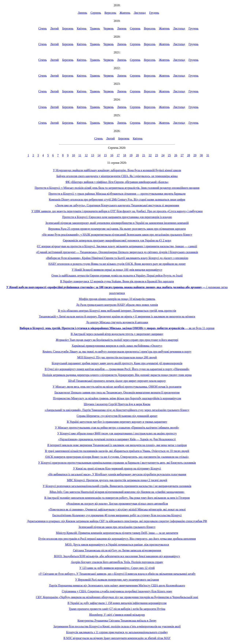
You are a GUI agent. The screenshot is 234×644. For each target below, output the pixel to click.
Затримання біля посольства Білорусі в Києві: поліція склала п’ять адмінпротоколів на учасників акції (117, 626)
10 (73, 155)
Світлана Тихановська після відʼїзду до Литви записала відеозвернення (117, 550)
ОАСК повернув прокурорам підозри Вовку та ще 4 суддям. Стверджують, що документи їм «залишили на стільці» (117, 457)
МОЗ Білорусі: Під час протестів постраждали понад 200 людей (117, 357)
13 (93, 155)
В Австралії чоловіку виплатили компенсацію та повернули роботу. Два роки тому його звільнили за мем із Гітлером (117, 498)
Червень (109, 28)
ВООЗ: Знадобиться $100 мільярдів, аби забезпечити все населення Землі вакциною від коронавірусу (117, 556)
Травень (95, 28)
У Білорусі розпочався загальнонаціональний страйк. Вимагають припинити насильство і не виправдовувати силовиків (117, 486)
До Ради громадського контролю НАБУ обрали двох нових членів (117, 305)
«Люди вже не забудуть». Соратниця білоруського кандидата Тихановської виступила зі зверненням (117, 205)
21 (144, 155)
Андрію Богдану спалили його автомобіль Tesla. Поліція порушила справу (117, 562)
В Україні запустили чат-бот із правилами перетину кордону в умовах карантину (117, 422)
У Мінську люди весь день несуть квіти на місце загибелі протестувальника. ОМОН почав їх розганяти (117, 387)
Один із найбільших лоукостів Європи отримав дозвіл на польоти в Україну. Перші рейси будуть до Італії (117, 275)
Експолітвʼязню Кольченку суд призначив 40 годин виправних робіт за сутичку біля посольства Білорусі (117, 515)
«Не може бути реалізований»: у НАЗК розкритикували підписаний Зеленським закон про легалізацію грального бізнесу (117, 235)
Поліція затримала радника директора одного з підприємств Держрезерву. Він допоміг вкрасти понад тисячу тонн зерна (117, 375)
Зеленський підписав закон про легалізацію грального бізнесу (117, 527)
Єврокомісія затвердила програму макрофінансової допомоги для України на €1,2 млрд (117, 240)
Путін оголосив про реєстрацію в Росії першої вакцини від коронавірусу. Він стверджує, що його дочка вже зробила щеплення (117, 539)
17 (118, 155)
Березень (68, 28)
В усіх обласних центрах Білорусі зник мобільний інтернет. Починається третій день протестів (117, 311)
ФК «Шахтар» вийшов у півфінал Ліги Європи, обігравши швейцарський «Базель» (117, 182)
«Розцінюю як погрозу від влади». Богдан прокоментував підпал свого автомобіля (117, 504)
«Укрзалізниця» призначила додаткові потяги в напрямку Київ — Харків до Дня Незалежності (117, 439)
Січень (43, 28)
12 (86, 155)
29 (195, 155)
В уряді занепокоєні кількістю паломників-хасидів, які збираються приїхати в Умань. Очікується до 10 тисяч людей (117, 451)
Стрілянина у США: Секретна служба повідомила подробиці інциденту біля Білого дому (117, 591)
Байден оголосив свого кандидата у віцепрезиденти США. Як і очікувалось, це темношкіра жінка (117, 176)
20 (137, 155)
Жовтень (125, 13)
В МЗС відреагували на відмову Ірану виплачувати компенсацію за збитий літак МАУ (117, 638)
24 (163, 155)
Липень (82, 13)
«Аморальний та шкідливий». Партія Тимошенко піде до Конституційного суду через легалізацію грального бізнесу (117, 410)
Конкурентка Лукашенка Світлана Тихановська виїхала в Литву (117, 621)
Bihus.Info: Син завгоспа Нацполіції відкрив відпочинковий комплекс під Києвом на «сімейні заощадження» (117, 492)
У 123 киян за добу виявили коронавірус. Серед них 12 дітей (117, 568)
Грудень (154, 13)
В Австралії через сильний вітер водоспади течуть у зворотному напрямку (117, 334)
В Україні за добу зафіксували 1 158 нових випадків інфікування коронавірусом (117, 603)
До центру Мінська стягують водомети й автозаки (117, 322)
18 (124, 155)
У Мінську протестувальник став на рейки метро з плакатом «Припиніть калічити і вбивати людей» (117, 428)
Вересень (110, 13)
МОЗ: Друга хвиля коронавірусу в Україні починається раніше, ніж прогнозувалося (117, 544)
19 (131, 155)
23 (156, 155)
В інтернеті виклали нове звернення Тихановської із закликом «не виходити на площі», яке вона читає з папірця (117, 445)
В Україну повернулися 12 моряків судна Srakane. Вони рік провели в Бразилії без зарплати (117, 281)
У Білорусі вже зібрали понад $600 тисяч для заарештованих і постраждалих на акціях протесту (117, 433)
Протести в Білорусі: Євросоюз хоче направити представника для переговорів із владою (117, 217)
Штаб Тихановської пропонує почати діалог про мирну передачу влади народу (117, 381)
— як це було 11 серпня (117, 328)
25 (169, 155)
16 (112, 155)
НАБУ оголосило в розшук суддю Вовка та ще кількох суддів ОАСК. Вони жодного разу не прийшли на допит (117, 264)
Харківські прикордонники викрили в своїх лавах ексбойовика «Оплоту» (117, 346)
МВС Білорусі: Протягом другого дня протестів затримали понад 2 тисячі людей (117, 480)
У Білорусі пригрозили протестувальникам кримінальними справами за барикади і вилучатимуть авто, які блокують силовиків (117, 463)
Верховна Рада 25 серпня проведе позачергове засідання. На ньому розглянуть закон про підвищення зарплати (117, 229)
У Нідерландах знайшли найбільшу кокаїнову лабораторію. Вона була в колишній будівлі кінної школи (117, 170)
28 (188, 155)
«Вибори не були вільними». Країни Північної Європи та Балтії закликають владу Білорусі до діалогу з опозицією (117, 258)
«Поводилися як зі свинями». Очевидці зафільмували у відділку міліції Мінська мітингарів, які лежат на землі (117, 509)
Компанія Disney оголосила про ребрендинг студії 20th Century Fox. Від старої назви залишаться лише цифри (117, 199)
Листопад (140, 13)
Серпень (96, 13)
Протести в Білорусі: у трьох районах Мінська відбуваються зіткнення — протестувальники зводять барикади (117, 194)
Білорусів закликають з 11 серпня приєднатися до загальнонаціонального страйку (117, 632)
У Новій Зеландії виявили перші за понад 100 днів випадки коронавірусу (117, 270)
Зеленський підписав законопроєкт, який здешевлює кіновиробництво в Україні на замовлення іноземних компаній (117, 223)
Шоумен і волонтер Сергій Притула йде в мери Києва (117, 404)
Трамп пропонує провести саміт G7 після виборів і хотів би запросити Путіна (117, 609)
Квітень (82, 28)
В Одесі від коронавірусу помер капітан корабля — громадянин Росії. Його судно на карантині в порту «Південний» (117, 369)
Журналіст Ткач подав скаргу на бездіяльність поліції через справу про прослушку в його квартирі (117, 340)
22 (150, 155)
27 (182, 155)
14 (99, 155)
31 (208, 155)
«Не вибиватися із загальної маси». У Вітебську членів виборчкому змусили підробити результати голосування (117, 474)
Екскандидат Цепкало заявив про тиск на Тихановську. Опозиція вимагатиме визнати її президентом (117, 392)
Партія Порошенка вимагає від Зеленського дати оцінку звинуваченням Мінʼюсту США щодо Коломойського (117, 585)
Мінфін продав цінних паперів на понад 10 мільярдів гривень (117, 299)
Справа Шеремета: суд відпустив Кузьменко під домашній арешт (117, 416)
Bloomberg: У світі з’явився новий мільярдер (117, 615)
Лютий (55, 28)
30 (201, 155)
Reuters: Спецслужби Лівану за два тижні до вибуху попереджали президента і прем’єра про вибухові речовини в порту (117, 352)
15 (105, 155)
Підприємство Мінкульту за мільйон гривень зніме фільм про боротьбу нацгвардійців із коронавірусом (117, 398)
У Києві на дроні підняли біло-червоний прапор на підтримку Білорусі (117, 468)
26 (176, 155)
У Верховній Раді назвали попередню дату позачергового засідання (117, 580)
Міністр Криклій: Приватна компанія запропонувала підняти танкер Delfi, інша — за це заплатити (117, 533)
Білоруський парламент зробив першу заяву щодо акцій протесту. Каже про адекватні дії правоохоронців (117, 363)
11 (80, 155)
